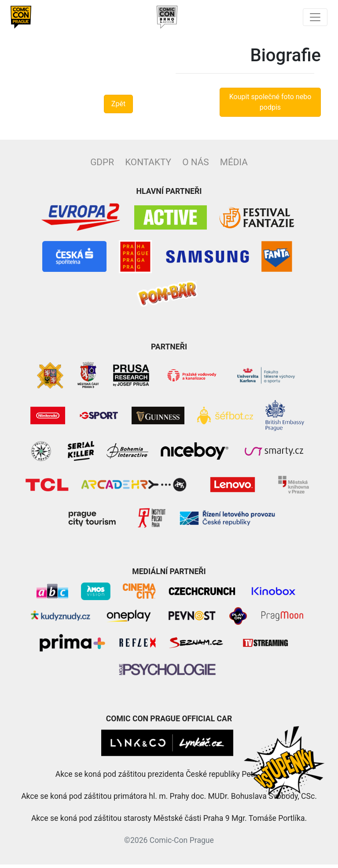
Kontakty (148, 166)
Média (234, 166)
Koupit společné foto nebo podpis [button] (270, 106)
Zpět (118, 107)
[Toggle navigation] (315, 19)
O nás (195, 166)
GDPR (102, 166)
